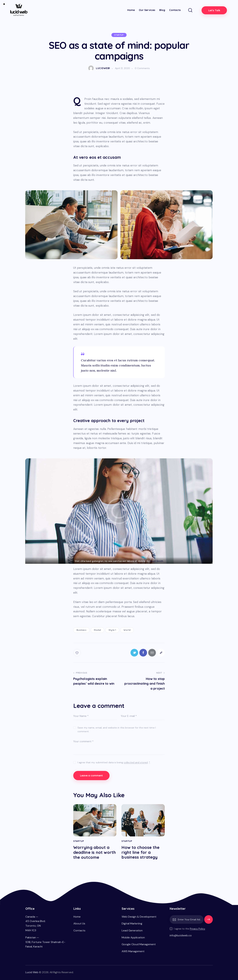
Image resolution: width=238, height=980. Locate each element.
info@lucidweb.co (181, 935)
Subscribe (209, 921)
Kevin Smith (157, 561)
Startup (119, 35)
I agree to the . (190, 929)
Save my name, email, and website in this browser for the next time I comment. (117, 730)
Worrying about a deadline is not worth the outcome (95, 852)
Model (97, 630)
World (127, 630)
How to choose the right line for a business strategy (140, 852)
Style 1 (112, 630)
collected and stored (136, 762)
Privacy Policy (197, 929)
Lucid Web (32, 972)
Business (81, 630)
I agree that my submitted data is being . (114, 762)
